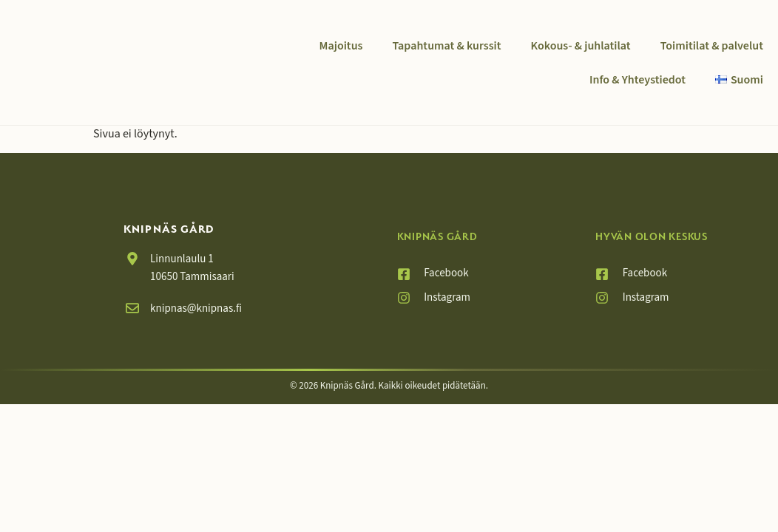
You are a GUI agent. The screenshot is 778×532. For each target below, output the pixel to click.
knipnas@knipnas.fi (196, 308)
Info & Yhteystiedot (637, 80)
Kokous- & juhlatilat (581, 46)
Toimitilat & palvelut (712, 46)
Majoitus (341, 46)
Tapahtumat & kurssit (446, 46)
